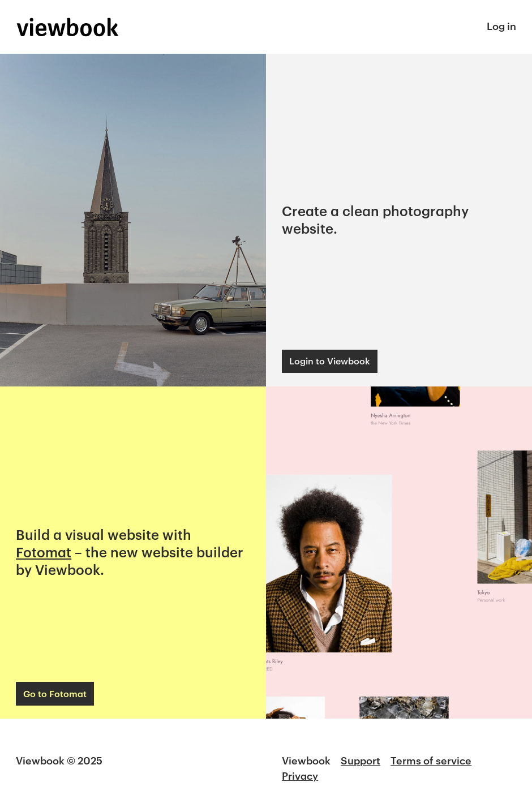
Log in (501, 26)
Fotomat (44, 552)
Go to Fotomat (55, 693)
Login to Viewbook (330, 361)
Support (361, 760)
